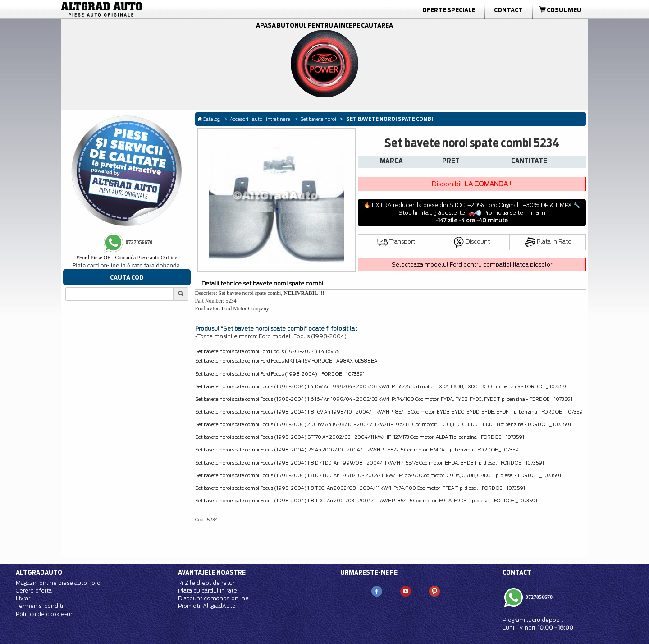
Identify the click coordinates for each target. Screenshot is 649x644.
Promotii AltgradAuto (207, 606)
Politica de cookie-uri (45, 614)
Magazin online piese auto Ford (58, 583)
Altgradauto (39, 572)
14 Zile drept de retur (206, 583)
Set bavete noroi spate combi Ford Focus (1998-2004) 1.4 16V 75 (267, 351)
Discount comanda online (213, 598)
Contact (508, 10)
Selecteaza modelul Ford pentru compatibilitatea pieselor (472, 264)
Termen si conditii (40, 606)
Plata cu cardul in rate (208, 591)
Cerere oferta (34, 591)
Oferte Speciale (449, 10)
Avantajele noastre (212, 572)
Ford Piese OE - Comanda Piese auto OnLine (127, 258)
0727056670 (538, 597)
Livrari (24, 598)
